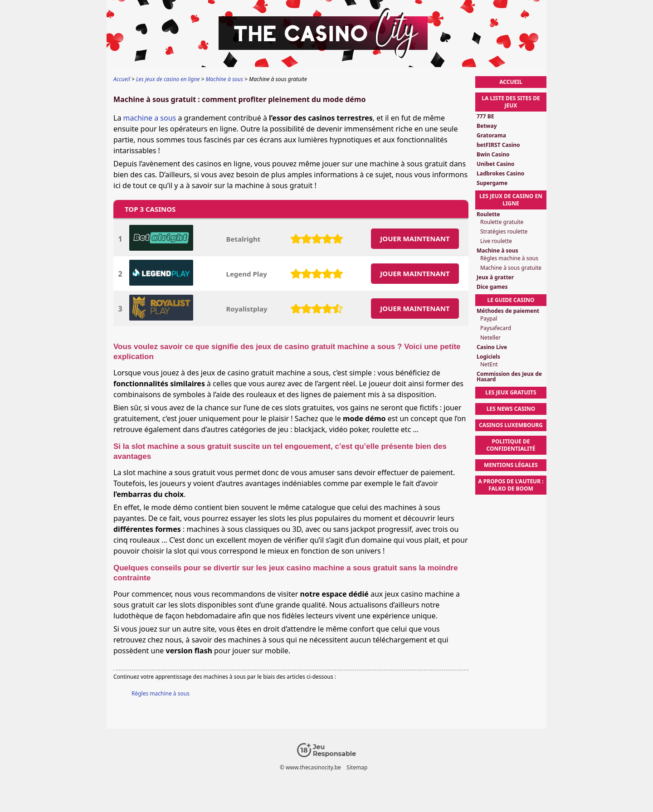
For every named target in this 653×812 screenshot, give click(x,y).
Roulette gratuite (502, 222)
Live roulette (496, 241)
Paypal (489, 319)
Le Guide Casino (511, 300)
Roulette (488, 214)
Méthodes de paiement (508, 311)
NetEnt (489, 365)
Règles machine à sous (161, 693)
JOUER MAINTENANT (415, 238)
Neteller (490, 338)
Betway (487, 126)
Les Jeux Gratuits (511, 392)
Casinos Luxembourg (511, 425)
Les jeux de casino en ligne (511, 200)
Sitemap (357, 767)
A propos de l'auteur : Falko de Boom (511, 485)
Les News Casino (511, 409)
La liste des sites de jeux (511, 102)
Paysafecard (496, 328)
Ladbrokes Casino (500, 174)
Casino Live (492, 347)
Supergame (492, 183)
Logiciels (488, 357)
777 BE (485, 117)
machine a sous (150, 118)
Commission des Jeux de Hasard (509, 377)
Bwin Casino (493, 155)
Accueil (511, 82)
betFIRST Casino (498, 145)
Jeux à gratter (495, 277)
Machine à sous (497, 251)
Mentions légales (511, 465)
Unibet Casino (495, 164)
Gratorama (491, 136)
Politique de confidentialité (511, 445)
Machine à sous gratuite (511, 268)
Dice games (492, 287)
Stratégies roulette (504, 232)
